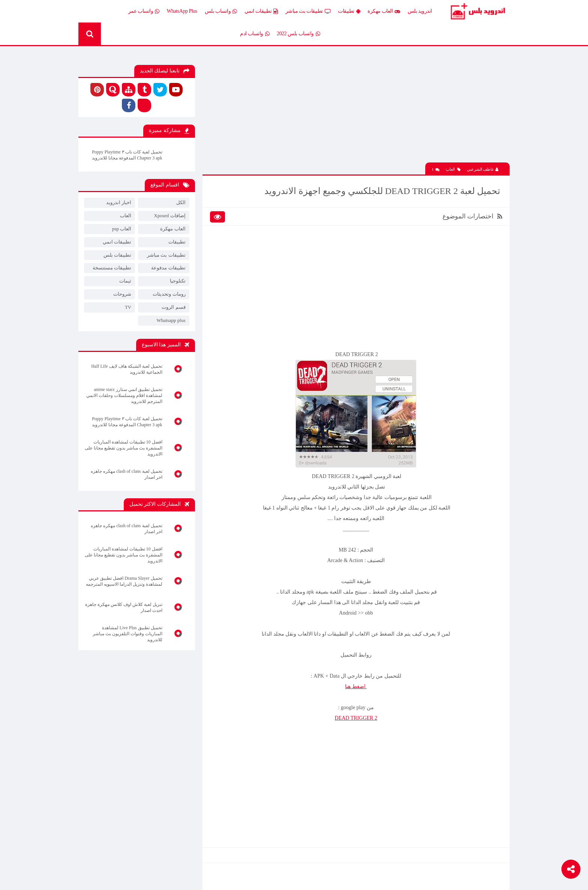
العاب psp (122, 229)
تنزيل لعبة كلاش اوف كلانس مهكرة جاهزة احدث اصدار (124, 607)
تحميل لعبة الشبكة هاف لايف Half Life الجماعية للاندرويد (127, 369)
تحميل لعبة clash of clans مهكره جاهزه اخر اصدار (126, 474)
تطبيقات (349, 11)
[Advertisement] (356, 110)
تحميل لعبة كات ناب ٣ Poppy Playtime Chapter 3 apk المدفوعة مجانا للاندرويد (127, 155)
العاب (453, 169)
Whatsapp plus (171, 320)
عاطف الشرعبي (483, 169)
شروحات (122, 294)
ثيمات (125, 281)
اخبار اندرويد (119, 202)
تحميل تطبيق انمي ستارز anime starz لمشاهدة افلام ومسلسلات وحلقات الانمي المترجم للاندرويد (124, 395)
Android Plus (478, 11)
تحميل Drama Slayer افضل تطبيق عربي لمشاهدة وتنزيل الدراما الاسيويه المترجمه (124, 581)
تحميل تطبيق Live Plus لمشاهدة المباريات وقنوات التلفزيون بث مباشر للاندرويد (127, 634)
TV (128, 307)
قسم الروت (173, 307)
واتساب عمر (144, 11)
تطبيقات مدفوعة (168, 268)
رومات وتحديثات (169, 294)
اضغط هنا (356, 686)
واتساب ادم (255, 34)
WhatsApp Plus (182, 11)
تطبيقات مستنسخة (112, 268)
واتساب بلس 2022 (298, 34)
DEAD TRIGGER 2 (356, 718)
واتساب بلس (221, 11)
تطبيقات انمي (261, 11)
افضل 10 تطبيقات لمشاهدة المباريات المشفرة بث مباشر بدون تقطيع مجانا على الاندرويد (124, 448)
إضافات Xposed (170, 216)
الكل (181, 202)
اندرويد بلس (420, 11)
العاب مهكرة (384, 11)
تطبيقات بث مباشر (308, 11)
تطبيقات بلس (117, 255)
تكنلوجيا (178, 281)
